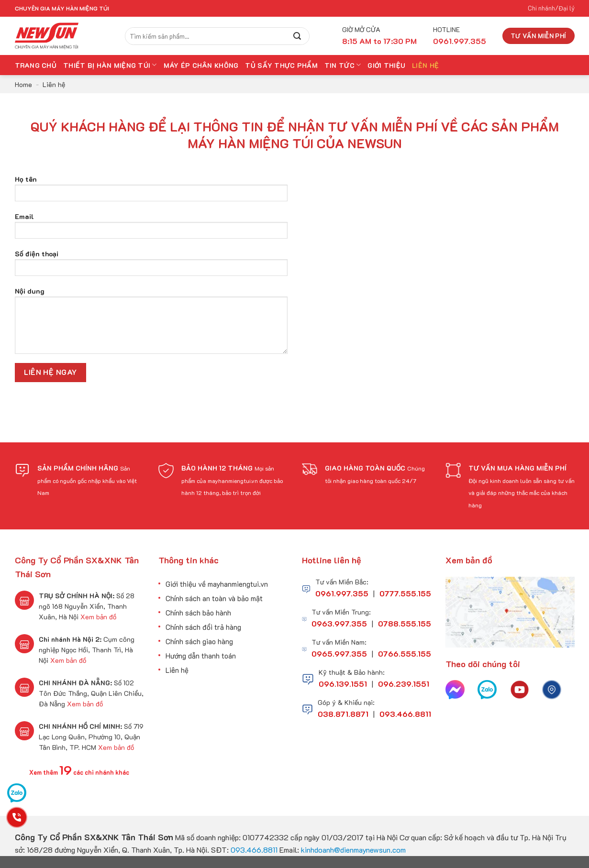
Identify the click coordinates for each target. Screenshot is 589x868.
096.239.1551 (404, 684)
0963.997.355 (339, 623)
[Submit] (297, 36)
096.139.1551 (343, 684)
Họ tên (151, 191)
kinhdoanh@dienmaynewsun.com (353, 850)
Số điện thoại (151, 266)
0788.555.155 (405, 623)
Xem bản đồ (98, 617)
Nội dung (151, 324)
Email (151, 229)
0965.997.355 (339, 654)
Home (23, 84)
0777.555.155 (405, 593)
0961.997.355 (342, 593)
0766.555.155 (405, 654)
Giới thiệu (386, 65)
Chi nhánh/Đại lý (551, 8)
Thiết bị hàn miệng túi (110, 65)
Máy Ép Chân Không (201, 65)
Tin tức (343, 65)
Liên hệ (425, 65)
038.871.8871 (343, 714)
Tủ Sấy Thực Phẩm (281, 65)
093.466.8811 (405, 714)
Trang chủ (36, 65)
